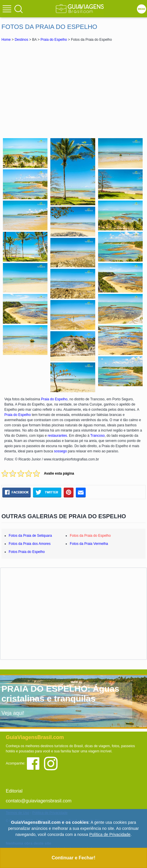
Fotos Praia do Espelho (27, 552)
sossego (60, 451)
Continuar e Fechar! (73, 858)
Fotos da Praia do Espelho (90, 536)
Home (6, 40)
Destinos (22, 40)
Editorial (14, 791)
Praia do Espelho (54, 40)
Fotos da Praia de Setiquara (30, 536)
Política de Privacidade (110, 834)
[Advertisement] (73, 89)
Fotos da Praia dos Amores (30, 544)
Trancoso (98, 436)
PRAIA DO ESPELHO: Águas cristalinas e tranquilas (60, 694)
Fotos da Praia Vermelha (89, 544)
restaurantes (57, 436)
